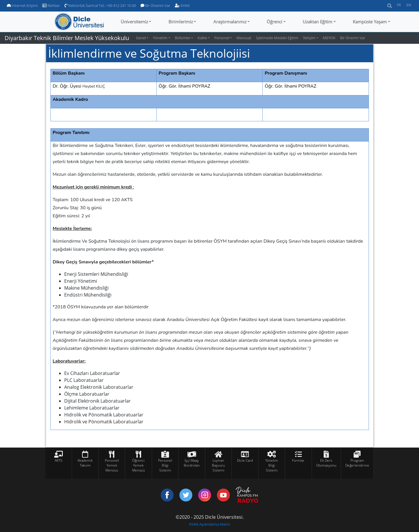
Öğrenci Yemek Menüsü (139, 465)
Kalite (202, 38)
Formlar (298, 460)
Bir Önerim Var (155, 5)
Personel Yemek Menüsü (112, 465)
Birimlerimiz (181, 22)
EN (409, 5)
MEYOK (329, 38)
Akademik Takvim (85, 463)
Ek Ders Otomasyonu (326, 463)
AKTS (59, 460)
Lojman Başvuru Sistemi (218, 465)
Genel (141, 38)
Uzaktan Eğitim (317, 22)
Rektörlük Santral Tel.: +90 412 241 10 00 (100, 5)
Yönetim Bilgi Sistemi (272, 465)
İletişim (309, 38)
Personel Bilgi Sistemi (165, 465)
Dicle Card (245, 460)
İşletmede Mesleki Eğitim (277, 38)
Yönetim (160, 38)
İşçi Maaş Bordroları (192, 463)
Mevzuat (244, 38)
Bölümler (183, 38)
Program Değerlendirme (357, 463)
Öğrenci (274, 22)
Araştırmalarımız (230, 22)
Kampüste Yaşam (370, 22)
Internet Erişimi (22, 5)
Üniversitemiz (134, 22)
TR (399, 5)
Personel (222, 38)
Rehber (51, 5)
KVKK (182, 5)
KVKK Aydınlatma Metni (209, 524)
